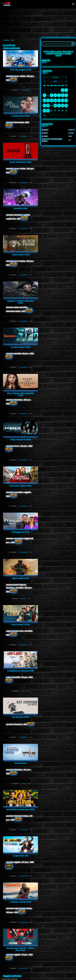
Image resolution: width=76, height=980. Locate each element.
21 (59, 105)
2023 (55, 81)
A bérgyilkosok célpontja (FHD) (21, 671)
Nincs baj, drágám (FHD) (21, 70)
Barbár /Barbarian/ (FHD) (21, 162)
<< (44, 77)
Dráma (24, 783)
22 (63, 105)
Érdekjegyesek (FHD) (21, 532)
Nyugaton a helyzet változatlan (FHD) (20, 302)
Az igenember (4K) (21, 856)
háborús (24, 599)
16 (66, 100)
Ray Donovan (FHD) (20, 717)
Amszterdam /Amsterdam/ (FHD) (20, 809)
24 (44, 111)
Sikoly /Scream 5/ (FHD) (21, 440)
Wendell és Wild (20, 208)
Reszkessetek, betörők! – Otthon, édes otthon (21, 949)
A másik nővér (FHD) (21, 116)
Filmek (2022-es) (26, 90)
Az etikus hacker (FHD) (21, 347)
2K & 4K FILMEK (24, 876)
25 (48, 111)
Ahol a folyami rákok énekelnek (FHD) (20, 394)
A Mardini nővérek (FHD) (21, 902)
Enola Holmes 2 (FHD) (21, 624)
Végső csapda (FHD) (20, 578)
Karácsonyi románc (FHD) (20, 486)
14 (59, 100)
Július (55, 77)
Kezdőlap (6, 40)
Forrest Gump (20, 763)
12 (51, 100)
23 (66, 105)
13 (55, 100)
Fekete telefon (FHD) (21, 255)
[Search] (73, 44)
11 (48, 100)
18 (48, 105)
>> (66, 77)
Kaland (24, 691)
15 (63, 100)
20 (55, 105)
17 (44, 105)
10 (44, 100)
